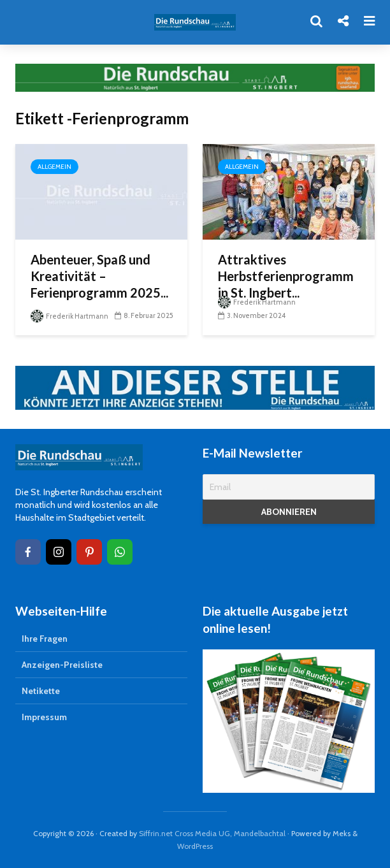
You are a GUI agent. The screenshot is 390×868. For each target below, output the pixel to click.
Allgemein (54, 167)
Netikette (41, 691)
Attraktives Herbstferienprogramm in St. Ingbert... (286, 276)
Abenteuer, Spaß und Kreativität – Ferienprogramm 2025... (99, 276)
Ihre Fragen (45, 639)
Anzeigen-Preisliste (62, 665)
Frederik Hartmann (69, 316)
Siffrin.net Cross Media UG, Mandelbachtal (212, 833)
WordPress (195, 846)
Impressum (44, 717)
